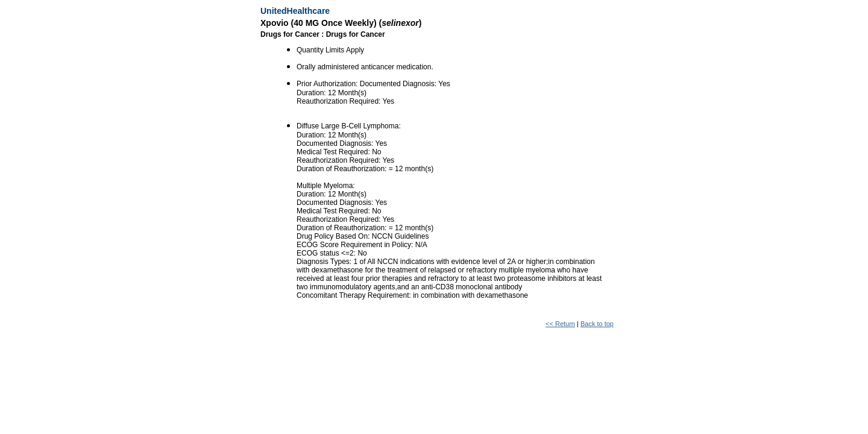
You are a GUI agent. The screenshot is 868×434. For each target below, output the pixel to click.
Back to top (597, 324)
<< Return (560, 324)
